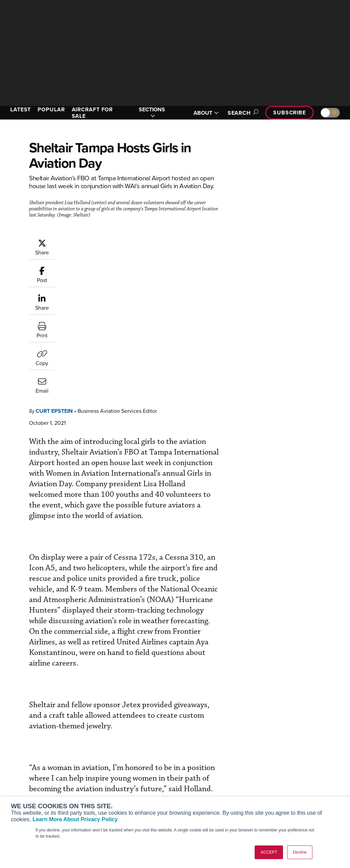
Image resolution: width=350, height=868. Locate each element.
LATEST (21, 109)
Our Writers (287, 767)
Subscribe (290, 113)
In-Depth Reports (204, 776)
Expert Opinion (202, 767)
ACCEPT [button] (269, 852)
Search (242, 113)
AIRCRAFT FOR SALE (92, 113)
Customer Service (117, 767)
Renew (105, 776)
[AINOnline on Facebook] (6, 726)
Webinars (196, 794)
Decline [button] (300, 852)
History (282, 776)
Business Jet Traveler (37, 791)
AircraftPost (26, 782)
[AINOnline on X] (32, 726)
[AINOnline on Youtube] (19, 726)
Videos (193, 785)
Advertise (289, 794)
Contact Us (286, 785)
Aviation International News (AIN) (40, 770)
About (281, 758)
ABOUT (206, 113)
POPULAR (51, 109)
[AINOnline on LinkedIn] (46, 726)
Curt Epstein (54, 273)
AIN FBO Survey (31, 758)
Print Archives (201, 758)
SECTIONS (152, 113)
